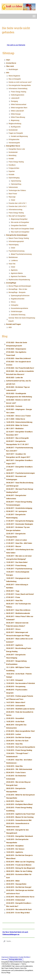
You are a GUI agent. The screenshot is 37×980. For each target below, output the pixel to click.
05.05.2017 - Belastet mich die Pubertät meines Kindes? (17, 624)
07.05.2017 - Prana (13, 597)
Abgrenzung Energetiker (19, 219)
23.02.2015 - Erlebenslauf (16, 900)
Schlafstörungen (17, 311)
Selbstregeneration (18, 95)
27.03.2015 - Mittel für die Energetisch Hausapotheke (20, 796)
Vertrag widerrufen (16, 959)
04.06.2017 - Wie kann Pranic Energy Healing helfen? (20, 491)
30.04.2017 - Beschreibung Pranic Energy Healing (19, 650)
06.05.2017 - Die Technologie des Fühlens (19, 605)
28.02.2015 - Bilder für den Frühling (19, 871)
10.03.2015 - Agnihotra (15, 852)
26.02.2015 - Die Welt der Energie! (19, 887)
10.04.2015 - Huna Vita (14, 766)
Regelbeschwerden (18, 299)
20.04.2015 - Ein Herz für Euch (17, 741)
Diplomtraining (16, 181)
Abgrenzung (15, 120)
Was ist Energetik (15, 79)
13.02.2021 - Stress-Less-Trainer (19, 416)
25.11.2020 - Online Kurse (16, 419)
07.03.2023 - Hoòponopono (16, 349)
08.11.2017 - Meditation (15, 429)
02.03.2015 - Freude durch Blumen (19, 865)
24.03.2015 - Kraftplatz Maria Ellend (20, 804)
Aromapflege (11, 283)
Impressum (5, 957)
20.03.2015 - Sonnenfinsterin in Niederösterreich (18, 825)
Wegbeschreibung (15, 124)
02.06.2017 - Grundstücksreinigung (19, 508)
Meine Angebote (14, 76)
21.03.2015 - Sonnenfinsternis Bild (19, 820)
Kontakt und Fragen (14, 324)
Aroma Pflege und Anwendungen (20, 286)
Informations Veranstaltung (18, 89)
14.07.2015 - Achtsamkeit (16, 706)
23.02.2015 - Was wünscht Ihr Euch (19, 909)
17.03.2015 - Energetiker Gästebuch (20, 836)
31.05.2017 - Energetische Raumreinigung (16, 516)
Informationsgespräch (16, 241)
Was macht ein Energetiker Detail (22, 229)
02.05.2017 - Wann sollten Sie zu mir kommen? (20, 640)
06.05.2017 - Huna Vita (14, 601)
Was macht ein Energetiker (20, 232)
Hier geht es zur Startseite (16, 45)
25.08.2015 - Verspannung (16, 687)
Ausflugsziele (16, 127)
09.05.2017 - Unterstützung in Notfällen (17, 586)
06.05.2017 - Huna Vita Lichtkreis (18, 610)
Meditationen (13, 257)
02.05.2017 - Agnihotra (15, 645)
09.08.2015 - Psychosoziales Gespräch (17, 691)
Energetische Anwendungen (17, 235)
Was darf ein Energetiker (17, 216)
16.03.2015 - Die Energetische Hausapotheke (17, 841)
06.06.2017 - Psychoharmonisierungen (20, 473)
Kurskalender (13, 130)
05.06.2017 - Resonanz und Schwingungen (16, 478)
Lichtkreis (14, 261)
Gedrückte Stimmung (18, 315)
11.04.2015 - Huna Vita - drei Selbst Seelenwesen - (19, 761)
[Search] (18, 941)
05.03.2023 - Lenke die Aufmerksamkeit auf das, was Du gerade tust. (19, 381)
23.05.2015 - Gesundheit (15, 718)
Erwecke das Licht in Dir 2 (18, 206)
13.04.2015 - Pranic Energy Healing (19, 750)
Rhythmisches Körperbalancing (19, 280)
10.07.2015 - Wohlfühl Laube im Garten (20, 709)
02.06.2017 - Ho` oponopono (17, 511)
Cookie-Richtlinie (24, 957)
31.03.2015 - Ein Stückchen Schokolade (16, 777)
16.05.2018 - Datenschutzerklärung (19, 422)
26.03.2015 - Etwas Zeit (15, 801)
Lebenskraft (15, 98)
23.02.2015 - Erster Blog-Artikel (18, 913)
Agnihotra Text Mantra (18, 276)
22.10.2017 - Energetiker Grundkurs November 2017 (19, 433)
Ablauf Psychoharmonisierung (21, 254)
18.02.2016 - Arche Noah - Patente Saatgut (19, 675)
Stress (13, 302)
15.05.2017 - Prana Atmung (16, 565)
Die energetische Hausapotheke (20, 85)
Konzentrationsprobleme (19, 308)
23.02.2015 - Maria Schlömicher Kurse (20, 897)
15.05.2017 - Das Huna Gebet (17, 562)
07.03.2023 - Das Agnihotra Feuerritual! (16, 354)
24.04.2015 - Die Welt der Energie (19, 737)
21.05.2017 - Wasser (14, 546)
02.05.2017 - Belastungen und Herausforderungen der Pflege (18, 634)
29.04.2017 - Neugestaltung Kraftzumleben (16, 663)
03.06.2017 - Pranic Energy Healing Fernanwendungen (19, 503)
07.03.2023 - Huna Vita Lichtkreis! (18, 358)
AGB (10, 327)
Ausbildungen (13, 69)
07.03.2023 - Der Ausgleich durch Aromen (18, 363)
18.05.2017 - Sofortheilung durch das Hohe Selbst (20, 551)
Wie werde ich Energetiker (20, 222)
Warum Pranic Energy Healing (19, 238)
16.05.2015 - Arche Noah (15, 722)
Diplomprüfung (16, 184)
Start (8, 60)
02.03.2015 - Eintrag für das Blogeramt (21, 868)
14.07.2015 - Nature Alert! (16, 702)
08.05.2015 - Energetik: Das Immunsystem (16, 726)
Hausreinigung (14, 245)
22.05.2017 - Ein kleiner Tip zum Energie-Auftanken (18, 529)
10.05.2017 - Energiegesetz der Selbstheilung (18, 580)
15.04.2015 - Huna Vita (14, 744)
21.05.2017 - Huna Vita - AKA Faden (19, 543)
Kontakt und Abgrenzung (19, 136)
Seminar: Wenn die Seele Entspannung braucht (22, 319)
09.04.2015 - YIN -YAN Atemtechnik (19, 769)
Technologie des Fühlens (17, 190)
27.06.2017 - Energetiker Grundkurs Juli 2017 (19, 468)
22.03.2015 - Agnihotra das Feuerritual (20, 814)
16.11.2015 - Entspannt (15, 680)
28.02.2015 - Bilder (13, 881)
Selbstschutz (13, 187)
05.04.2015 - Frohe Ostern (16, 773)
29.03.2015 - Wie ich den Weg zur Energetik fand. (18, 784)
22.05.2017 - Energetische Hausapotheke (16, 535)
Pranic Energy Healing (18, 92)
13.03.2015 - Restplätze (15, 846)
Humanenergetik (14, 143)
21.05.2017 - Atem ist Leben (17, 540)
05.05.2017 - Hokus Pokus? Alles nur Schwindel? (20, 618)
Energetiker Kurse (13, 146)
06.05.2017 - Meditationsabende (18, 613)
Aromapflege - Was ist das (18, 289)
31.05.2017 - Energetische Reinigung (20, 521)
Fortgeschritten (14, 168)
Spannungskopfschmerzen (20, 296)
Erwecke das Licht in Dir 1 (18, 203)
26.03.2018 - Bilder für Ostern (17, 425)
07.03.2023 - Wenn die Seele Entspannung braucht (17, 344)
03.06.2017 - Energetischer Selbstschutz (16, 497)
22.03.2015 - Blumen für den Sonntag (20, 817)
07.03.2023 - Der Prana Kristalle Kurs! (20, 368)
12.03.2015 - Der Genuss (15, 849)
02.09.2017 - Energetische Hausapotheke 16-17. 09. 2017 (17, 443)
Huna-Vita (12, 264)
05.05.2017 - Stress (13, 629)
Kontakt (11, 159)
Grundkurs (12, 165)
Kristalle (11, 175)
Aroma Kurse (11, 63)
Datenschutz (14, 957)
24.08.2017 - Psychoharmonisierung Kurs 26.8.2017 (20, 449)
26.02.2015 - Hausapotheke (16, 884)
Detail (13, 200)
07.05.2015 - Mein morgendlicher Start (20, 731)
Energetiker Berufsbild (19, 225)
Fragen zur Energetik (16, 133)
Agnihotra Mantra (17, 273)
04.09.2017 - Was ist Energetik (17, 438)
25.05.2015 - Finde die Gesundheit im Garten (20, 714)
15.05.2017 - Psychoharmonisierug (19, 569)
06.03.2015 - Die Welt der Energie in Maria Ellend (19, 857)
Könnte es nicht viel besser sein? (20, 82)
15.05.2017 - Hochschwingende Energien (18, 573)
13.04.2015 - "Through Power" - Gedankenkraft (18, 755)
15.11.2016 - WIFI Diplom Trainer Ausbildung (18, 669)
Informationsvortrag (15, 210)
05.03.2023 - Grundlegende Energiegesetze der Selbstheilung (19, 395)
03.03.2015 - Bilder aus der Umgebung (20, 862)
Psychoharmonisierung (16, 251)
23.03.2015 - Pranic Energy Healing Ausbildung (19, 809)
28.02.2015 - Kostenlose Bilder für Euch (19, 876)
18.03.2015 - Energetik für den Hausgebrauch (17, 831)
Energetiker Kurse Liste (17, 149)
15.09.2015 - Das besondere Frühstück (21, 683)
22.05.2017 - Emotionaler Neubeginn (20, 524)
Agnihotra (14, 270)
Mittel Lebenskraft (17, 111)
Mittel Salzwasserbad (19, 104)
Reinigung (14, 101)
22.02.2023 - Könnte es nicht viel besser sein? (18, 401)
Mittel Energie (16, 114)
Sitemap (4, 959)
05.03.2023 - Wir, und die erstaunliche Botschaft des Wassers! (20, 373)
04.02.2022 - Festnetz (14, 406)
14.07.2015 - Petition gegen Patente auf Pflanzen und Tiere (20, 698)
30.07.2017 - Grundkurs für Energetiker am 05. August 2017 (18, 456)
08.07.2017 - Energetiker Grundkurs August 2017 (19, 462)
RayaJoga (12, 197)
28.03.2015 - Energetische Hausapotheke (16, 790)
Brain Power (13, 194)
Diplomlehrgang (14, 178)
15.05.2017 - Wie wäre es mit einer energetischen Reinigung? (19, 558)
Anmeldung (12, 155)
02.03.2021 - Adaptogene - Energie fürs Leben (19, 411)
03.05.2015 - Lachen (14, 734)
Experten (12, 171)
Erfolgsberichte (14, 139)
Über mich (10, 66)
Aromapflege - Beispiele (17, 292)
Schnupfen (15, 305)
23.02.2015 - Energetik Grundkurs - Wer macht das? (19, 905)
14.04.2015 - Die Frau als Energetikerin (21, 747)
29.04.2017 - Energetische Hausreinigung (16, 656)
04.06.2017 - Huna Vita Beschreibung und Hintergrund (20, 484)
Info (8, 73)
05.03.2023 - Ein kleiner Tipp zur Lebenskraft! (18, 389)
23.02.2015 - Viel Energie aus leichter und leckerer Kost (20, 892)
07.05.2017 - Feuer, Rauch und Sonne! (20, 594)
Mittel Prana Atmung (18, 117)
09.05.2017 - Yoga (13, 591)
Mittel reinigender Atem (19, 108)
